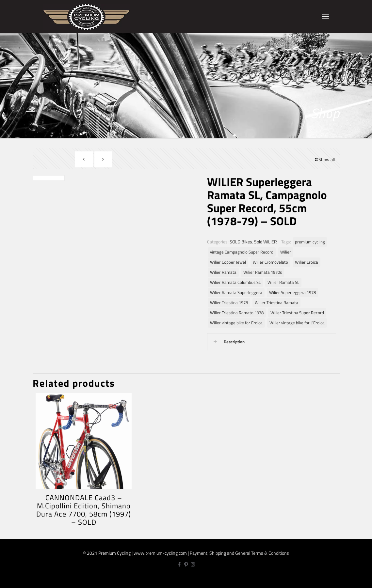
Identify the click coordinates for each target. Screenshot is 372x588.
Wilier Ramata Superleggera (236, 293)
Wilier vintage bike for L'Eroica (297, 323)
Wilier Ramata (223, 272)
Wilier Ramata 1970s (263, 272)
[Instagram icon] (193, 564)
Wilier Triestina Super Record (297, 313)
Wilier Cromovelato (270, 262)
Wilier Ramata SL (283, 282)
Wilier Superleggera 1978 (292, 293)
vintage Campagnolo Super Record (242, 252)
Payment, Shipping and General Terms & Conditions (239, 553)
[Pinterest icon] (186, 564)
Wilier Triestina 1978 (229, 303)
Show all (324, 159)
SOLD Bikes (241, 242)
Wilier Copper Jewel (228, 262)
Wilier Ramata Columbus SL (235, 282)
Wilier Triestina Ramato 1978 (237, 313)
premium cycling (310, 242)
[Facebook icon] (179, 564)
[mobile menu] (325, 16)
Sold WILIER (266, 242)
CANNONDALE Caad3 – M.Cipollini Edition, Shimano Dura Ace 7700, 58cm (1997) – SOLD (84, 510)
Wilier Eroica (307, 262)
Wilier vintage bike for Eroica (236, 323)
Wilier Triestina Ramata (276, 303)
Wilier (286, 252)
